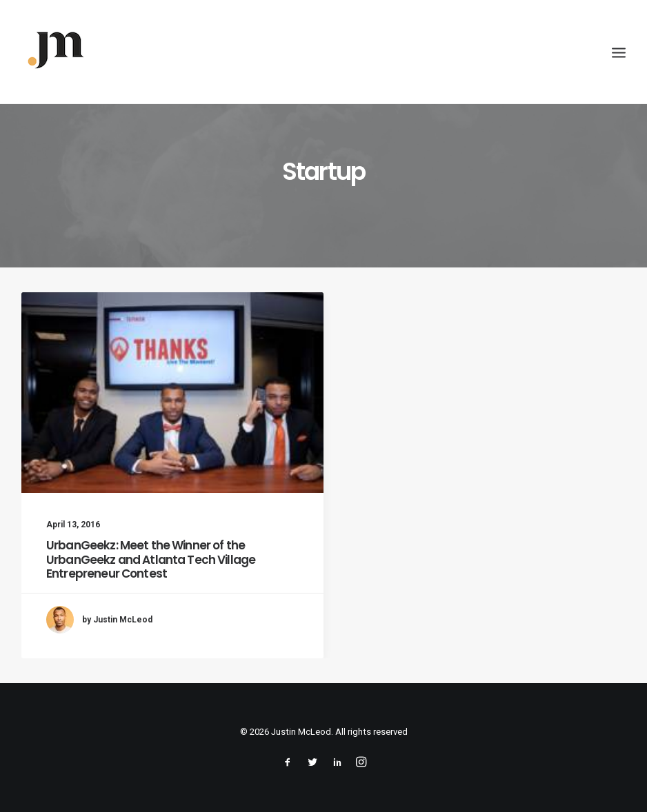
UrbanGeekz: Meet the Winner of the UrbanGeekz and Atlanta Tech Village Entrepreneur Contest (151, 559)
